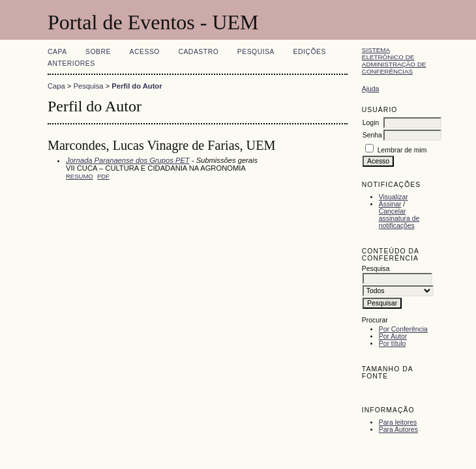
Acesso (145, 52)
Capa (57, 52)
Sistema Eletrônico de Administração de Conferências (394, 61)
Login (371, 123)
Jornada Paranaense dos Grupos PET (128, 160)
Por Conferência (403, 329)
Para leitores (398, 422)
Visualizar (394, 197)
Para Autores (398, 430)
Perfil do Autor (137, 86)
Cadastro (198, 52)
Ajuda (371, 89)
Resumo (80, 176)
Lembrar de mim (402, 150)
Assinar (390, 204)
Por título (393, 344)
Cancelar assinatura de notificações (399, 219)
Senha (372, 135)
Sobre (98, 52)
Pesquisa (256, 52)
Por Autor (393, 336)
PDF (103, 176)
